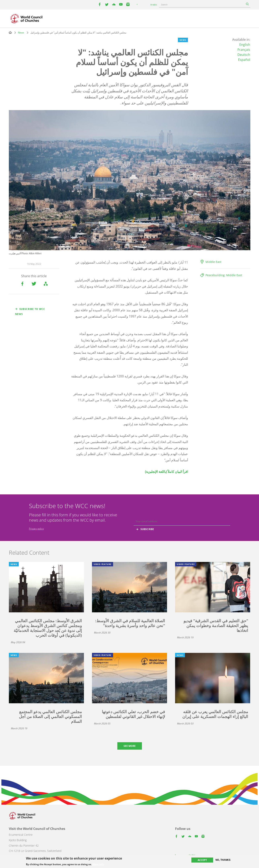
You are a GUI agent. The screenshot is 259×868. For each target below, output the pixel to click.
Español (244, 60)
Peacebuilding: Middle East (224, 275)
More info (98, 864)
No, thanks (223, 860)
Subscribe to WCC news (30, 312)
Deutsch (244, 55)
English (245, 45)
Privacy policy (36, 529)
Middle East (213, 262)
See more (130, 746)
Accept (202, 860)
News (21, 33)
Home (10, 32)
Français (244, 50)
